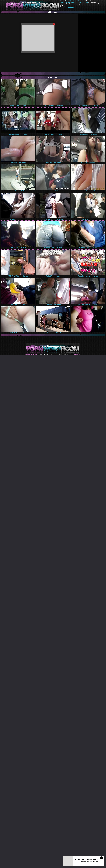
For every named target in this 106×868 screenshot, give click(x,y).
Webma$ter (77, 355)
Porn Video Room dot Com (74, 1)
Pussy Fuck (70, 7)
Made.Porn (85, 2)
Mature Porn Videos (76, 2)
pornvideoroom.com (31, 355)
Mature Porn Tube (65, 2)
